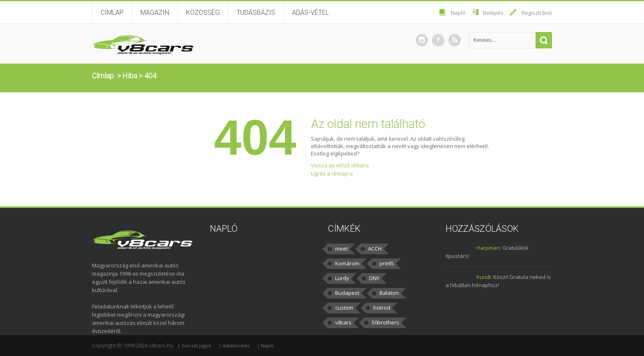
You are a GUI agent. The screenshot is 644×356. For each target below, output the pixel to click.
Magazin (155, 13)
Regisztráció (537, 13)
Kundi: (484, 277)
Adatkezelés (236, 346)
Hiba (130, 76)
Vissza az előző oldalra (340, 165)
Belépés (493, 13)
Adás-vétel (310, 13)
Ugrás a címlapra (332, 173)
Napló (458, 13)
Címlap (112, 13)
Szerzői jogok (196, 346)
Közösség (203, 13)
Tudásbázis (256, 13)
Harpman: (489, 248)
